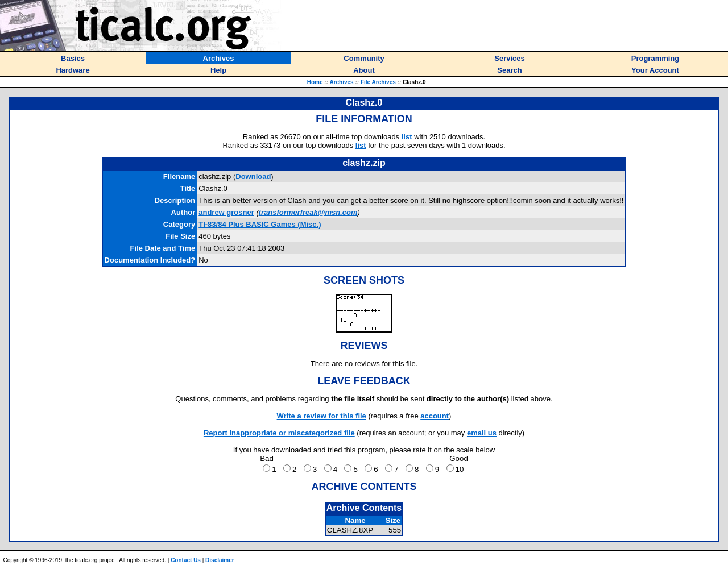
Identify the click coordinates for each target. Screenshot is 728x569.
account (435, 416)
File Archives (378, 82)
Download (253, 176)
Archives (341, 82)
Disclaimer (220, 560)
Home (315, 82)
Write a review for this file (322, 416)
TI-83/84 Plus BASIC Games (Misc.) (260, 224)
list (407, 137)
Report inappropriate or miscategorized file (279, 433)
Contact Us (186, 560)
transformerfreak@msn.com (308, 212)
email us (482, 433)
